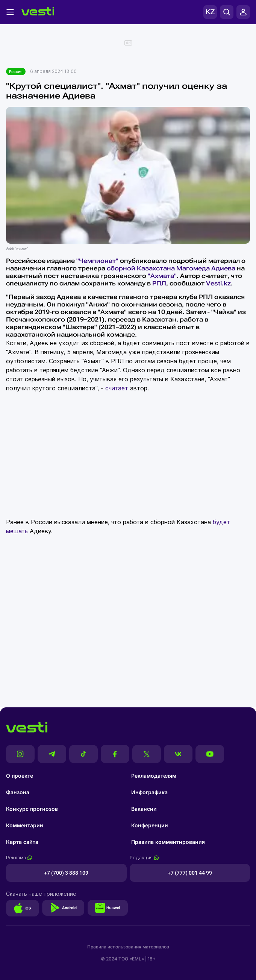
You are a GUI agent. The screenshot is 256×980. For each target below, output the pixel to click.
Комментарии (25, 825)
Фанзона (18, 792)
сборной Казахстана (141, 268)
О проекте (20, 776)
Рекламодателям (154, 776)
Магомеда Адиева (206, 268)
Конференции (150, 825)
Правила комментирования (168, 842)
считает (117, 388)
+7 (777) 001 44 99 (190, 873)
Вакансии (144, 809)
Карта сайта (22, 842)
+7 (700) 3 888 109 (66, 873)
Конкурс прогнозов (32, 809)
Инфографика (149, 792)
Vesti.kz (218, 283)
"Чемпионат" (97, 261)
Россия (16, 71)
